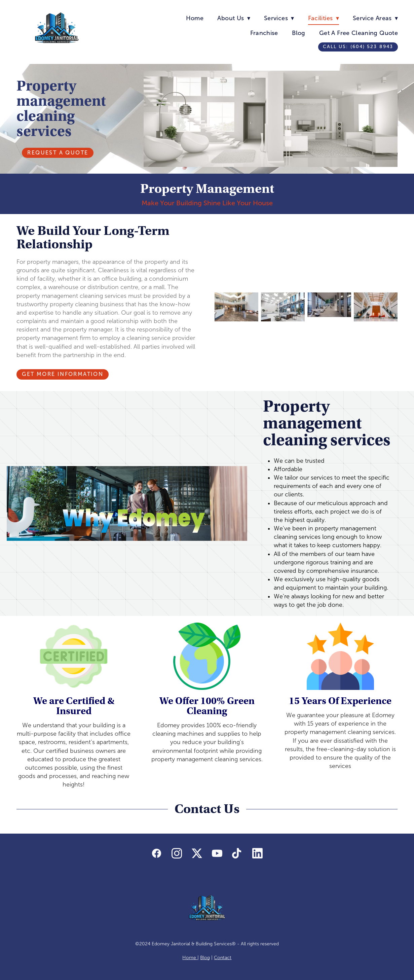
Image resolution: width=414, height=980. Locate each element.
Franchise (264, 33)
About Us (234, 18)
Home (195, 18)
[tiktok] (237, 854)
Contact (223, 958)
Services (279, 18)
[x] (197, 854)
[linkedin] (257, 854)
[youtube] (217, 854)
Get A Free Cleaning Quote (359, 33)
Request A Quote (58, 153)
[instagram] (177, 854)
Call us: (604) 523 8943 (358, 47)
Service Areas (375, 18)
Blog (298, 33)
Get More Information (63, 374)
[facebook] (156, 854)
